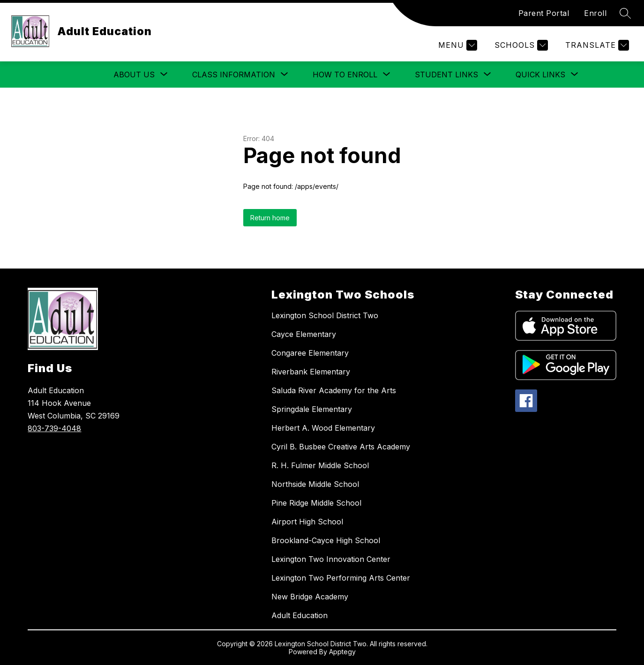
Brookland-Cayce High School (326, 540)
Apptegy (342, 652)
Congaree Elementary (310, 353)
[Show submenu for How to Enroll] (345, 75)
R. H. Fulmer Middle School (320, 465)
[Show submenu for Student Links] (446, 75)
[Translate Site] (596, 45)
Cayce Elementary (304, 334)
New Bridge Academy (310, 597)
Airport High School (307, 522)
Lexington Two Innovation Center (331, 559)
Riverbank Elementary (311, 372)
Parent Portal (544, 13)
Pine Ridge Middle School (316, 503)
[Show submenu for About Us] (134, 75)
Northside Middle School (315, 484)
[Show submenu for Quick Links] (540, 75)
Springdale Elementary (312, 409)
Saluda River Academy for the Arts (334, 390)
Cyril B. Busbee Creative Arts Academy (341, 447)
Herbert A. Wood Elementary (323, 428)
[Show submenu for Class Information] (234, 75)
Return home (270, 218)
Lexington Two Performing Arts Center (341, 578)
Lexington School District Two (325, 315)
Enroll (595, 13)
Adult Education (300, 615)
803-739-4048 (54, 428)
